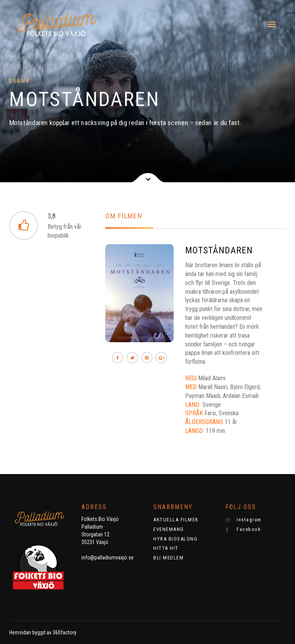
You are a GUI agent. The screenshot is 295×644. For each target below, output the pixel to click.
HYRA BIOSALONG (175, 539)
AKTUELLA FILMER (176, 520)
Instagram (244, 520)
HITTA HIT (166, 548)
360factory (65, 632)
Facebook (243, 529)
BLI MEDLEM (168, 558)
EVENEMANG (169, 529)
